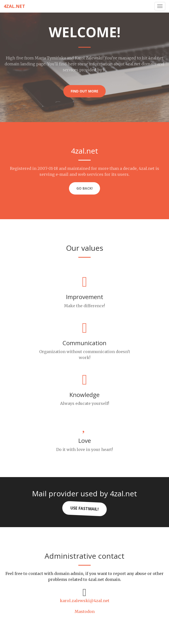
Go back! (84, 188)
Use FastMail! (84, 509)
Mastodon (85, 611)
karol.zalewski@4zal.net (85, 601)
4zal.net (14, 6)
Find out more (84, 91)
